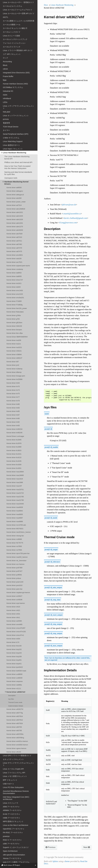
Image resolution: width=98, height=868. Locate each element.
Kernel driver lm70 (13, 386)
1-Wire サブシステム (11, 138)
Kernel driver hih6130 (14, 326)
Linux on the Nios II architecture (15, 825)
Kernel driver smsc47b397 (16, 628)
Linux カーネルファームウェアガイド (17, 10)
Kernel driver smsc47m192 (16, 632)
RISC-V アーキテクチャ (12, 840)
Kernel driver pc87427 (14, 571)
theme (67, 861)
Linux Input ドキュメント (13, 149)
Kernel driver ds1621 (14, 283)
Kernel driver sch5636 (14, 600)
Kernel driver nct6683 (14, 539)
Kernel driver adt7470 (14, 248)
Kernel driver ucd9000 (14, 674)
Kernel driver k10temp (14, 369)
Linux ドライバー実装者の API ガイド (18, 50)
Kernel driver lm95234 (14, 429)
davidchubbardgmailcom (76, 218)
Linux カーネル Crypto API (13, 769)
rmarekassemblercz (72, 214)
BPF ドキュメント (10, 780)
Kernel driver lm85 (13, 411)
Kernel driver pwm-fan (14, 589)
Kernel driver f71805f (14, 301)
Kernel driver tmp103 (14, 653)
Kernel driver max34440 (15, 504)
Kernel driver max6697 (15, 518)
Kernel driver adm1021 (15, 212)
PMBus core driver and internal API (18, 162)
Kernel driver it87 (13, 362)
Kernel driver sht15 (13, 607)
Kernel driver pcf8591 (14, 575)
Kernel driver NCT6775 (15, 543)
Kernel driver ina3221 (14, 347)
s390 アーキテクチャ (11, 844)
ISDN (5, 95)
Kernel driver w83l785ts (15, 734)
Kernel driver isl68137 (14, 358)
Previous (50, 847)
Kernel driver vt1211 (14, 688)
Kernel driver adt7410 (14, 237)
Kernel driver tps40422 (15, 667)
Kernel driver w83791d (15, 720)
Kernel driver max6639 (15, 507)
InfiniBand (7, 98)
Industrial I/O (8, 91)
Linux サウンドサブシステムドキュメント (18, 764)
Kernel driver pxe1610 (14, 585)
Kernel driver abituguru (15, 191)
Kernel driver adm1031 (15, 223)
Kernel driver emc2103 (15, 294)
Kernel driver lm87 (13, 415)
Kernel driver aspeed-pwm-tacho (18, 266)
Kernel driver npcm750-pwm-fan (18, 553)
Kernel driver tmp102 (14, 649)
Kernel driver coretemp (15, 269)
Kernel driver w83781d (15, 716)
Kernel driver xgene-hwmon (16, 748)
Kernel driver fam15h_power (17, 308)
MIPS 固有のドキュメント (13, 821)
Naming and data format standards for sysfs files (18, 173)
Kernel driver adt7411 (14, 241)
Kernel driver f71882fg (14, 305)
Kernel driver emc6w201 (15, 298)
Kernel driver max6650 (15, 514)
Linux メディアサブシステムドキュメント (18, 107)
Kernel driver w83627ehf (15, 692)
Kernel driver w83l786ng (15, 738)
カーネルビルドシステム (12, 6)
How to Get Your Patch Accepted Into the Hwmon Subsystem (17, 167)
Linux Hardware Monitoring (14, 153)
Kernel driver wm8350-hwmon (17, 745)
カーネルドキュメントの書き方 (15, 28)
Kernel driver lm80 (13, 404)
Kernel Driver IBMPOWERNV (17, 337)
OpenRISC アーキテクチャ (14, 829)
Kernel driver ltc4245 (14, 461)
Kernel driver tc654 (13, 639)
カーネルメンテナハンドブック (15, 39)
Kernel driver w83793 (14, 727)
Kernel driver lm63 (13, 383)
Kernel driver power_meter (16, 202)
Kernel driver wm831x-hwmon (17, 741)
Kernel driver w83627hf (15, 709)
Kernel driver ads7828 (14, 234)
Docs (46, 5)
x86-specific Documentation (14, 855)
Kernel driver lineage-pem (16, 376)
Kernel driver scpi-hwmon (16, 603)
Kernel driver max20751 (15, 490)
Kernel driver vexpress (15, 681)
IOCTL (5, 17)
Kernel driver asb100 (14, 259)
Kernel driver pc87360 (14, 568)
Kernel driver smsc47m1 (15, 635)
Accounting (7, 62)
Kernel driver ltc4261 (14, 468)
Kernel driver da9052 (14, 273)
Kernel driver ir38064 (14, 355)
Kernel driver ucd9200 (14, 678)
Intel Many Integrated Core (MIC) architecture (16, 798)
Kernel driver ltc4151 (14, 454)
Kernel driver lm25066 (14, 379)
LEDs (5, 102)
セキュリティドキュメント (13, 759)
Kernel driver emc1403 (15, 290)
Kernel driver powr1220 (15, 582)
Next (87, 847)
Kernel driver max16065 (15, 475)
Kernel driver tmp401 (14, 660)
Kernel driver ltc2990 (14, 447)
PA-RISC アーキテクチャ (13, 833)
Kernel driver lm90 (13, 418)
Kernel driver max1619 (15, 479)
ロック (5, 58)
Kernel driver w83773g (15, 713)
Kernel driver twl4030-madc (16, 671)
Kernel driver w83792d (15, 723)
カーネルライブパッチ (12, 47)
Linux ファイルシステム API (14, 773)
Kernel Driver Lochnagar (15, 436)
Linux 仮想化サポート (11, 145)
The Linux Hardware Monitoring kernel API (17, 158)
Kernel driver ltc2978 (14, 443)
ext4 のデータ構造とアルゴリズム (16, 862)
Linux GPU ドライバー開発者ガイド (17, 756)
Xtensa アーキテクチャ (12, 858)
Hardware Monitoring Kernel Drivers (16, 183)
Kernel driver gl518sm (14, 323)
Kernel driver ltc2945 (14, 440)
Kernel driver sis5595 (14, 621)
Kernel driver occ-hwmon (15, 564)
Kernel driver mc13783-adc (16, 525)
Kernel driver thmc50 (14, 646)
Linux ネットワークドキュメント (16, 116)
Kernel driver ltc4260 (14, 465)
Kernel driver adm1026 (15, 219)
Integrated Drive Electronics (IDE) (16, 73)
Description (12, 695)
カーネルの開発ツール (12, 25)
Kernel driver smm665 (14, 624)
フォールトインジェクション (14, 43)
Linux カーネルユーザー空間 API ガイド (19, 13)
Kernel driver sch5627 (14, 596)
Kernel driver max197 (14, 486)
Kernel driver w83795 (14, 731)
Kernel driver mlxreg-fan (15, 536)
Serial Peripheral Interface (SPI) (16, 134)
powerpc (6, 836)
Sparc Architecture (10, 851)
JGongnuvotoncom (68, 223)
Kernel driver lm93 (13, 426)
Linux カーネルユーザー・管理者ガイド (18, 2)
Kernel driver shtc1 (13, 617)
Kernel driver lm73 (13, 390)
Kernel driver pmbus (14, 578)
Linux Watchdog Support (13, 141)
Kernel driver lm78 (13, 401)
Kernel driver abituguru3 (15, 195)
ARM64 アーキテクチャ (12, 810)
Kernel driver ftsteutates (15, 312)
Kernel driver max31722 (15, 493)
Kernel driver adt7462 (14, 244)
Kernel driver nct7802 (14, 546)
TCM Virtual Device (11, 127)
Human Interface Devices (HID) (15, 84)
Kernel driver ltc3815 (14, 450)
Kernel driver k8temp (14, 372)
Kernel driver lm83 (13, 408)
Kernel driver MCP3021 (15, 529)
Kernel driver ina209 (14, 340)
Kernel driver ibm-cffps (15, 333)
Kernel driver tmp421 (14, 664)
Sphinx (55, 861)
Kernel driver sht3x (13, 614)
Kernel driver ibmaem (14, 330)
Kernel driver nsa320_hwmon (17, 557)
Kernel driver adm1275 (15, 227)
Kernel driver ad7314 (14, 205)
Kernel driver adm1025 (15, 216)
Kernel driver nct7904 (14, 550)
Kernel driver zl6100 (14, 752)
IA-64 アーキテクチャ (11, 814)
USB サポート (8, 784)
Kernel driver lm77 (13, 397)
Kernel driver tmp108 (14, 657)
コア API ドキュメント (12, 54)
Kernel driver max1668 (15, 482)
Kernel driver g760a (14, 315)
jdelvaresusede (69, 205)
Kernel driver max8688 (15, 521)
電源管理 (6, 123)
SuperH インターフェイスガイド (16, 847)
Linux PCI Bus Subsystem (13, 787)
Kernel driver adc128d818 (16, 209)
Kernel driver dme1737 (15, 280)
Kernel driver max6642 (15, 511)
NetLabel (6, 112)
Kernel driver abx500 (14, 198)
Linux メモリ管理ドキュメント (15, 776)
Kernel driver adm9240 (15, 230)
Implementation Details (16, 706)
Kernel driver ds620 (13, 287)
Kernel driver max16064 (15, 472)
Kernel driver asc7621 (14, 262)
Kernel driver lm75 (13, 394)
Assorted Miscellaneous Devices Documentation (16, 792)
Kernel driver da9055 (14, 276)
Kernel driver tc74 (13, 642)
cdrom (5, 69)
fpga (5, 80)
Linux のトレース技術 (11, 36)
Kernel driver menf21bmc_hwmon (19, 532)
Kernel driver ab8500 (14, 188)
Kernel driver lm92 (13, 422)
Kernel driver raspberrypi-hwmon (18, 592)
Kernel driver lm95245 (14, 433)
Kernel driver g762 (13, 319)
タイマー (6, 130)
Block (5, 65)
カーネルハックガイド (12, 32)
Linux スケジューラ (10, 803)
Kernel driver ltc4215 (14, 457)
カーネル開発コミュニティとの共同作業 (19, 21)
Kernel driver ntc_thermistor (16, 561)
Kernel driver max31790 (15, 500)
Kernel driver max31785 (15, 497)
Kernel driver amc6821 (15, 255)
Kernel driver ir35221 (14, 351)
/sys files (11, 699)
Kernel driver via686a (14, 685)
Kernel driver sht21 (13, 610)
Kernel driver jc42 (13, 365)
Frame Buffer (8, 76)
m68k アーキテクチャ (11, 818)
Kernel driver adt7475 (14, 251)
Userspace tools (11, 178)
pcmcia (6, 119)
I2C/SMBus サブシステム (13, 87)
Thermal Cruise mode (15, 702)
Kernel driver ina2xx (14, 344)
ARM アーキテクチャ (11, 807)
